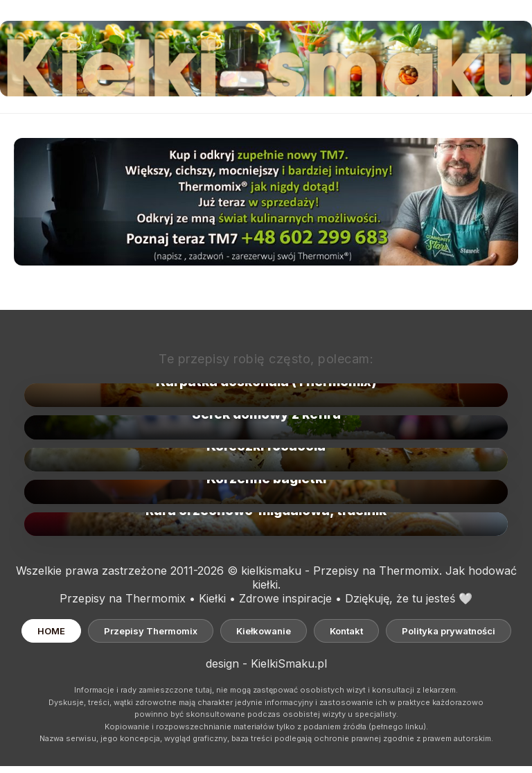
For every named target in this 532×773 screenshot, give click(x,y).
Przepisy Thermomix (151, 631)
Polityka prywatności (449, 631)
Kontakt (346, 631)
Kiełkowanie (264, 631)
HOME (51, 631)
